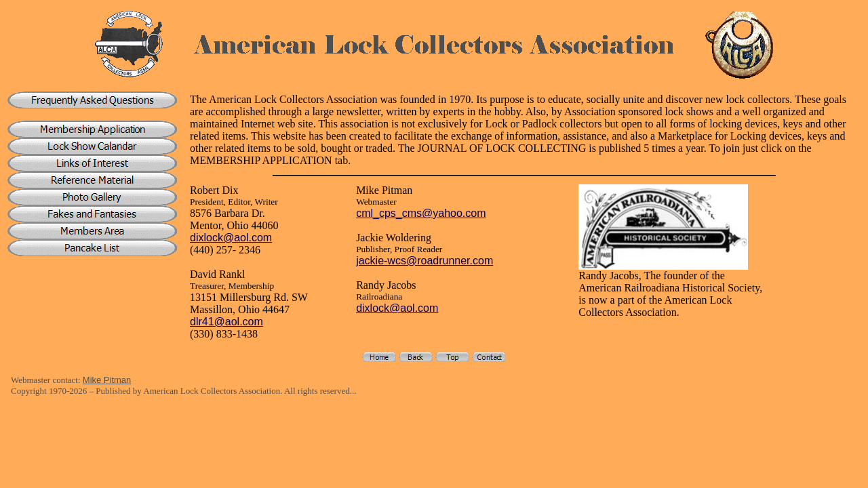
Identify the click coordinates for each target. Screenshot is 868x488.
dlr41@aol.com (226, 322)
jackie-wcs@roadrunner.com (425, 261)
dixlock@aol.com (231, 238)
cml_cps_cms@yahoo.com (421, 213)
